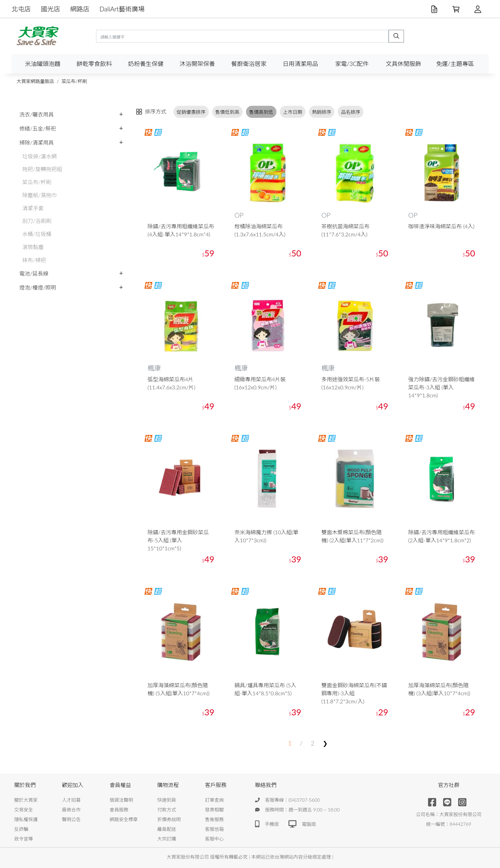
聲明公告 (71, 819)
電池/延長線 (34, 273)
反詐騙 (21, 829)
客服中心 (215, 839)
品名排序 (351, 112)
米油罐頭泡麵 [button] (43, 64)
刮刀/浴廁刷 (37, 221)
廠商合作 (71, 810)
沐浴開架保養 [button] (197, 64)
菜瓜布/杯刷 (74, 81)
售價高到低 (261, 112)
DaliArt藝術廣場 (122, 9)
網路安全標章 (124, 819)
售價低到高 (227, 112)
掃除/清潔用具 (37, 142)
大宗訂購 (167, 839)
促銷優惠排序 (191, 112)
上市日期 (293, 112)
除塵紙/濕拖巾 (40, 195)
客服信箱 (215, 829)
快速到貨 (167, 800)
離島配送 (167, 829)
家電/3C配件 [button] (352, 64)
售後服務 (215, 819)
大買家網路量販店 (35, 81)
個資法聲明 (121, 800)
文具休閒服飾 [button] (404, 64)
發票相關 (215, 810)
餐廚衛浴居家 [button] (249, 64)
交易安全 (24, 810)
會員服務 (119, 810)
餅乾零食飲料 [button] (94, 64)
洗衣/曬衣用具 (37, 114)
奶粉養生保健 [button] (146, 64)
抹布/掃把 (34, 260)
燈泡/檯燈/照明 (38, 287)
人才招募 (71, 800)
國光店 (51, 9)
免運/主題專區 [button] (455, 64)
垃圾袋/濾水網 (40, 156)
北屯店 (21, 9)
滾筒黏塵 (33, 247)
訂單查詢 (215, 800)
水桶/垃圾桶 (37, 234)
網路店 (80, 9)
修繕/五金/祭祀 (38, 128)
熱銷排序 (322, 112)
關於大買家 (26, 800)
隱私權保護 (26, 819)
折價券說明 (169, 819)
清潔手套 (33, 208)
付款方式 (167, 810)
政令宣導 (24, 839)
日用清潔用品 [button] (301, 64)
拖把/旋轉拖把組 (42, 169)
